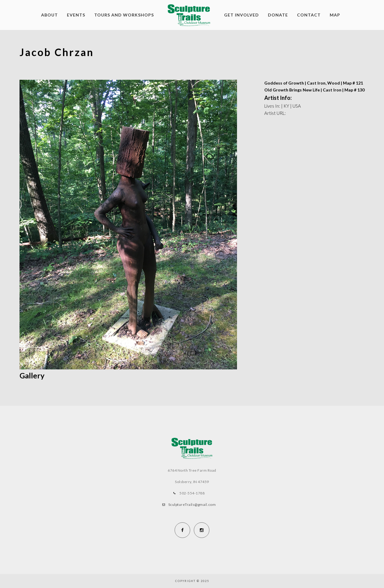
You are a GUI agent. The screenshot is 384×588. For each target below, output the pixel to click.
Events (76, 15)
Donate (278, 15)
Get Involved (241, 15)
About (49, 15)
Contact (309, 15)
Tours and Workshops (124, 15)
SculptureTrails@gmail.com (192, 504)
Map (335, 15)
